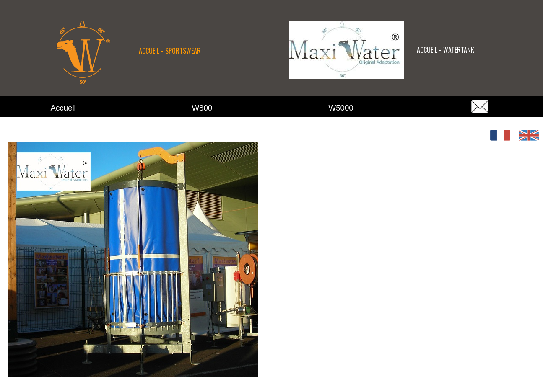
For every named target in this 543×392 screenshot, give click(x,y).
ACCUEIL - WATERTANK (446, 50)
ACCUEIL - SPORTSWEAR (170, 51)
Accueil (63, 108)
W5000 (341, 108)
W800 (202, 108)
